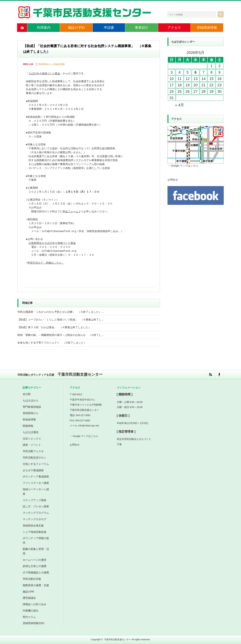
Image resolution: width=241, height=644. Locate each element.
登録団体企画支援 (33, 526)
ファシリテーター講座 (36, 483)
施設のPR (28, 592)
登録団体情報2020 (33, 623)
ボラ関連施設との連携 (36, 572)
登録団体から (45, 64)
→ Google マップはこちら (183, 166)
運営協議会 (29, 598)
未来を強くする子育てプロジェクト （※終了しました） (52, 343)
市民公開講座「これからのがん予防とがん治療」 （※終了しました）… (61, 312)
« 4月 (179, 105)
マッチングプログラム (36, 513)
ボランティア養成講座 (36, 477)
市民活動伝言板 (32, 579)
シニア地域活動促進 (35, 532)
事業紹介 (142, 28)
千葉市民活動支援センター (117, 639)
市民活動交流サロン (35, 458)
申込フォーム (71, 212)
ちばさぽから (31, 400)
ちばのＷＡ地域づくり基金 (44, 74)
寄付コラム (29, 617)
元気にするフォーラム (36, 464)
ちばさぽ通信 (31, 432)
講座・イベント (32, 445)
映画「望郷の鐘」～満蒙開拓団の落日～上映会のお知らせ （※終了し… (61, 335)
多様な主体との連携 (35, 566)
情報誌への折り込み (35, 604)
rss (210, 374)
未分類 (27, 394)
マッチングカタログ (35, 519)
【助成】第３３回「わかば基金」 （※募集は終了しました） (54, 327)
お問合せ (173, 180)
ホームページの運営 (35, 560)
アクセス (174, 28)
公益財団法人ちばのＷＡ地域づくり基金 (52, 243)
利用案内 (44, 28)
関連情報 (28, 426)
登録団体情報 (207, 28)
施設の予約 (76, 28)
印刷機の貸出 (31, 611)
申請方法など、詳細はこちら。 (46, 263)
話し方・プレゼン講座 (36, 506)
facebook (219, 374)
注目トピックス (32, 439)
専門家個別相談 (32, 407)
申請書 (109, 28)
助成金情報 (59, 64)
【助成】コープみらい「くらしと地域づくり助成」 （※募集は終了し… (61, 320)
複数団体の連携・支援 (36, 585)
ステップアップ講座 (35, 500)
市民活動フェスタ (33, 451)
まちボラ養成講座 (33, 470)
